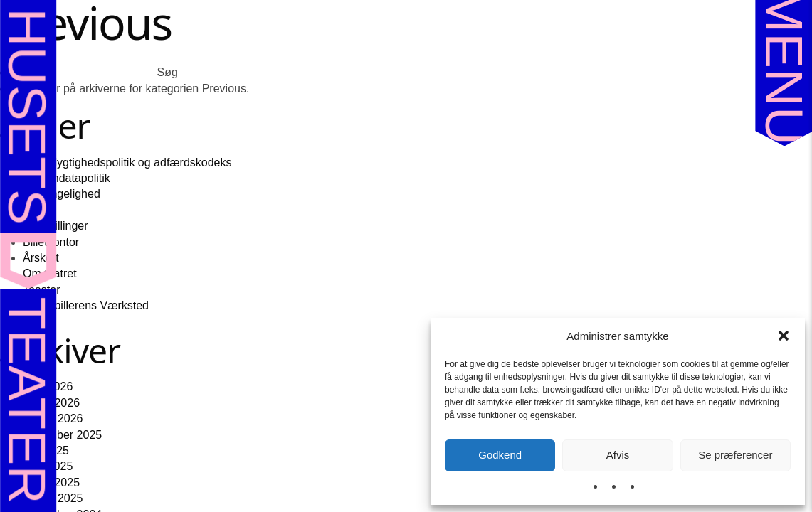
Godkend (500, 455)
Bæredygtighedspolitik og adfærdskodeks (127, 162)
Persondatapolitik (67, 178)
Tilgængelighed (62, 194)
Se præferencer (735, 455)
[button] (784, 336)
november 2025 (62, 435)
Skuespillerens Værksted (86, 305)
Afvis (618, 455)
